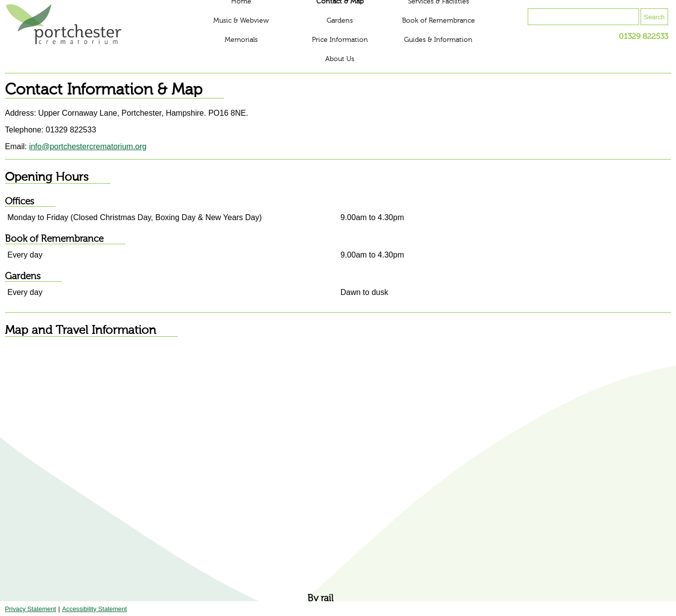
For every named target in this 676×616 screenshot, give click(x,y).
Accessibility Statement (95, 609)
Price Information (340, 40)
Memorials (241, 40)
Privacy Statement (31, 609)
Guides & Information (438, 40)
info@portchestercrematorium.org (88, 146)
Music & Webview (241, 21)
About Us (340, 59)
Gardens (340, 21)
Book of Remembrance (439, 21)
